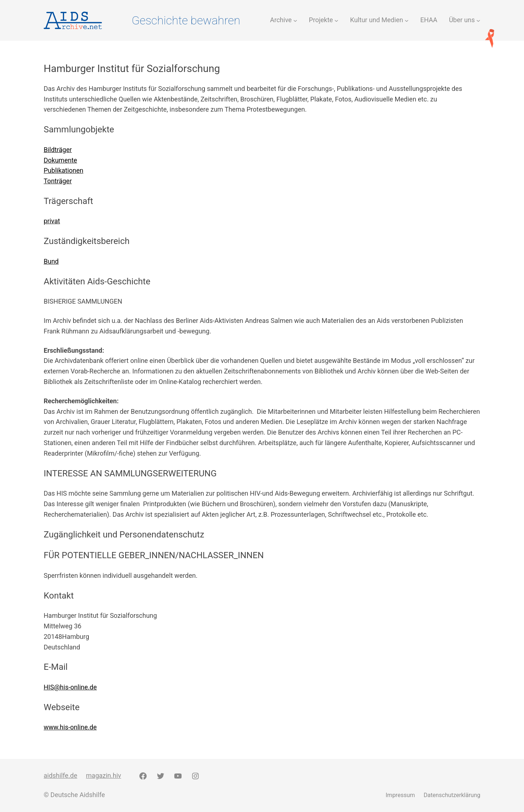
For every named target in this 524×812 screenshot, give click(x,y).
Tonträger (58, 181)
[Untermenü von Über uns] (478, 20)
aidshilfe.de (60, 775)
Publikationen (63, 170)
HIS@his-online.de (70, 687)
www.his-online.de (70, 727)
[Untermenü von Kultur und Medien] (407, 20)
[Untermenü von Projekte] (336, 20)
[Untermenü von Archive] (295, 20)
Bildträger (58, 150)
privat (52, 221)
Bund (51, 261)
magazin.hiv (103, 775)
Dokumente (60, 160)
